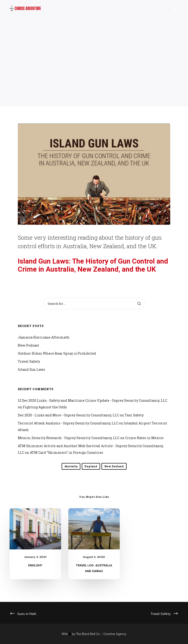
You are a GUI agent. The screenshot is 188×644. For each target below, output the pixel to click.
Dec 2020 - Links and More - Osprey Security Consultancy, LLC (68, 415)
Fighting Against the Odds (45, 407)
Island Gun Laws (31, 369)
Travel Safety (29, 361)
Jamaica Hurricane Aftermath (44, 337)
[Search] (139, 304)
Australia (71, 466)
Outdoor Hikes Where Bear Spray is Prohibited (57, 353)
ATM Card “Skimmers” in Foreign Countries (66, 452)
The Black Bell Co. (88, 634)
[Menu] (174, 8)
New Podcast (28, 345)
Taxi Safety (134, 415)
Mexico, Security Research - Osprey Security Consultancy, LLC (69, 438)
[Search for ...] (94, 304)
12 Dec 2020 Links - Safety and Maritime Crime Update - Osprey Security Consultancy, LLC (92, 400)
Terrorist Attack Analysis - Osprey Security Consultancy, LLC (68, 423)
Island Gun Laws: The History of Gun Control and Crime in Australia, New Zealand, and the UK (93, 265)
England (91, 466)
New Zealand (114, 466)
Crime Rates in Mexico (144, 438)
